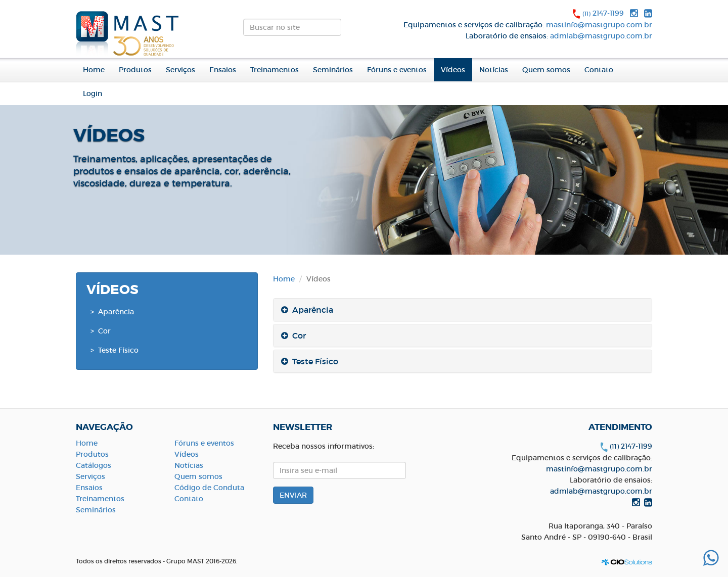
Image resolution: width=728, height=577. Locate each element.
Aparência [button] (307, 310)
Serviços (180, 70)
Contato (599, 70)
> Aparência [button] (112, 312)
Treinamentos (275, 70)
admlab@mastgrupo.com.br (601, 36)
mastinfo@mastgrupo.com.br (599, 25)
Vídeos (453, 70)
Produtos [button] (135, 70)
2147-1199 (603, 13)
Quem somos (198, 476)
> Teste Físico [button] (115, 350)
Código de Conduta (209, 488)
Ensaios (223, 70)
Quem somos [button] (546, 70)
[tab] (463, 310)
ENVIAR (350, 30)
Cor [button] (293, 335)
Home (94, 70)
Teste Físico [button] (310, 361)
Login (93, 93)
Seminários (333, 70)
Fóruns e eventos (397, 70)
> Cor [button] (101, 331)
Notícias (494, 70)
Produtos (92, 454)
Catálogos (94, 465)
